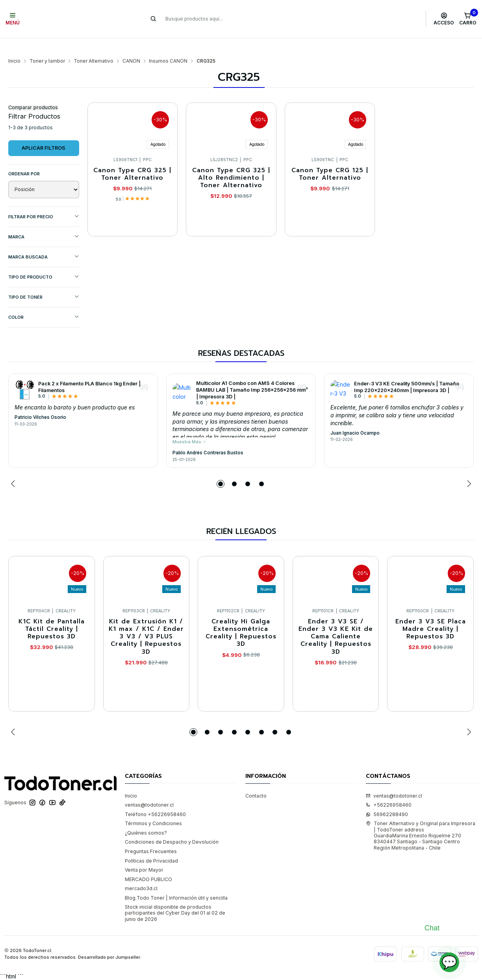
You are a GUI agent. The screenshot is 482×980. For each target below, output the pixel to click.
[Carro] (468, 19)
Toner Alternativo (94, 46)
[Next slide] (468, 469)
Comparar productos (33, 92)
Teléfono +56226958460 (155, 799)
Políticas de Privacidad (151, 845)
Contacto (256, 780)
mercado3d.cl (141, 873)
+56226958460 (389, 789)
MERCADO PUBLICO (148, 864)
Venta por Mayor (144, 854)
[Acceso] (444, 19)
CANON (131, 46)
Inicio (14, 46)
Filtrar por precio (44, 201)
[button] (221, 469)
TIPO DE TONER (44, 282)
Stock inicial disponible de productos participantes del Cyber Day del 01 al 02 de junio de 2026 (175, 898)
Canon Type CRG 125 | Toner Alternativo (330, 159)
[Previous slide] (14, 469)
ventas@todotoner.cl (149, 789)
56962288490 (387, 799)
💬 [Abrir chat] (449, 962)
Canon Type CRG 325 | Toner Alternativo (132, 159)
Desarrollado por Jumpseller (109, 942)
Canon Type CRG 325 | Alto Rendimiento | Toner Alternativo (231, 163)
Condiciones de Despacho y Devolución (172, 827)
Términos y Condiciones (153, 808)
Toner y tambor (47, 46)
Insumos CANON (168, 46)
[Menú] (13, 19)
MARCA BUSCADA (44, 241)
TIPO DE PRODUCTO (44, 261)
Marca (44, 221)
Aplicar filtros (44, 133)
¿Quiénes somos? (146, 817)
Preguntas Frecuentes (151, 836)
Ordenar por (24, 158)
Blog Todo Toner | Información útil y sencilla (176, 882)
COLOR (44, 302)
